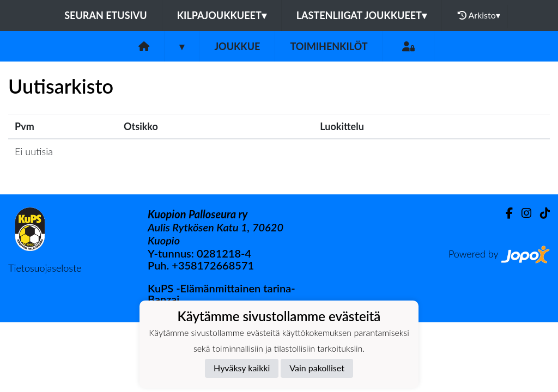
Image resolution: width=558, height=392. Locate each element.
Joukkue (237, 46)
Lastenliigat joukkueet (362, 15)
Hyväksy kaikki (242, 368)
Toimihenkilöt (329, 46)
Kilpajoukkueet (222, 15)
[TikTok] (541, 213)
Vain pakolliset (317, 368)
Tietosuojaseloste (45, 268)
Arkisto (479, 15)
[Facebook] (505, 213)
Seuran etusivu (106, 15)
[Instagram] (522, 213)
